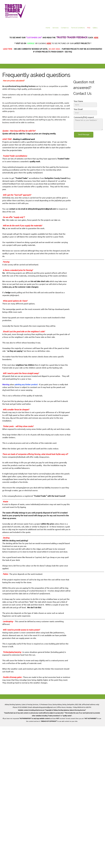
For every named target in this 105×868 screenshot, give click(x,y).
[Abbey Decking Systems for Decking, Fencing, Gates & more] (15, 11)
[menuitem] (48, 28)
